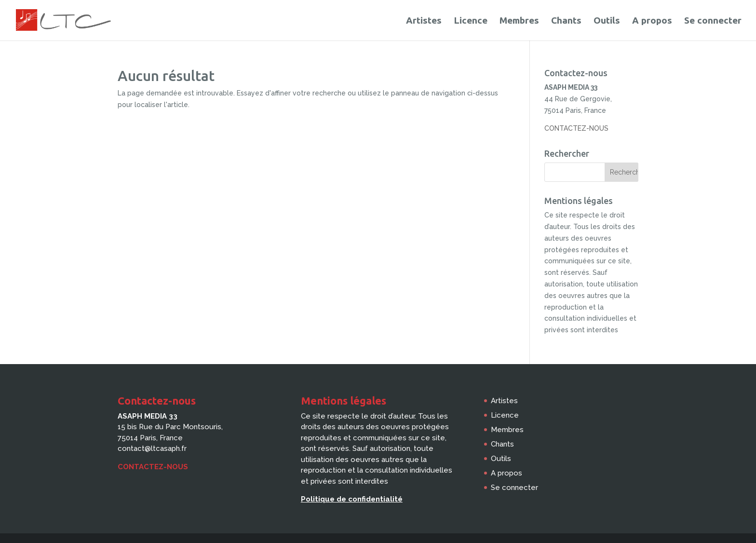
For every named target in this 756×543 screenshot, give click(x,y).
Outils (607, 21)
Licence (471, 21)
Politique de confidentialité (352, 499)
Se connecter (713, 21)
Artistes (424, 21)
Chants (566, 21)
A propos (652, 21)
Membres (519, 21)
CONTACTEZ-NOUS (576, 128)
